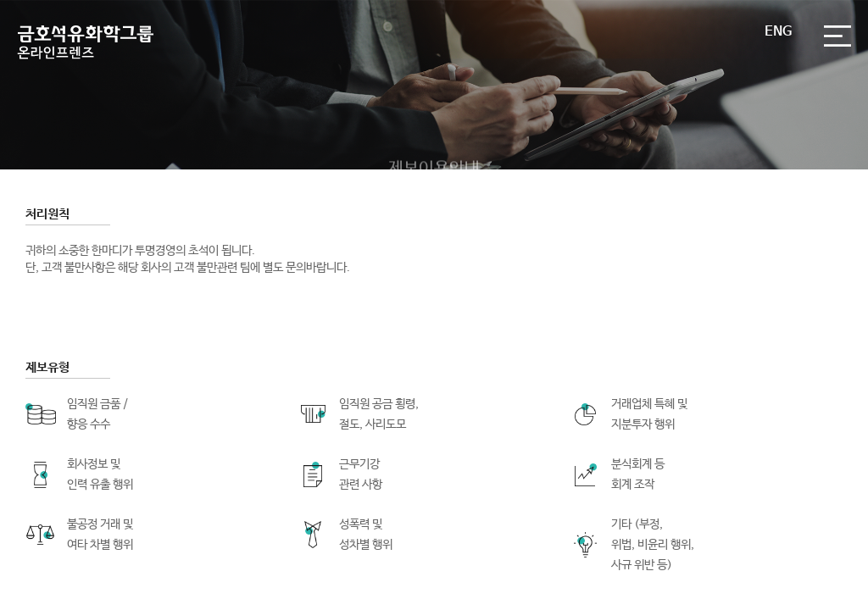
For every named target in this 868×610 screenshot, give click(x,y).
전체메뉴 (837, 36)
